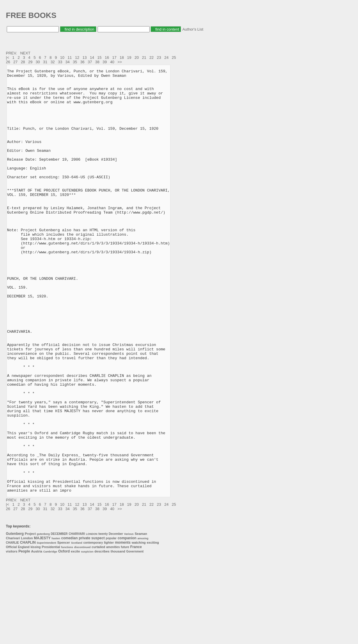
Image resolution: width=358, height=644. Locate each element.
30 (38, 62)
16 (107, 58)
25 (174, 58)
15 (99, 58)
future (125, 632)
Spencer (64, 627)
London (27, 623)
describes (102, 636)
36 (82, 62)
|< (8, 58)
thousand (118, 636)
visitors (12, 636)
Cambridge (50, 636)
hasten (56, 623)
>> (120, 62)
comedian (69, 623)
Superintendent (46, 628)
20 (137, 58)
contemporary (93, 627)
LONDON (92, 619)
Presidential (51, 632)
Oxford (64, 636)
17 (114, 58)
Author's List (193, 29)
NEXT (26, 53)
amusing (143, 623)
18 (122, 58)
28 (23, 62)
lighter (109, 627)
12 (77, 58)
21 (144, 58)
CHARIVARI (77, 619)
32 (53, 62)
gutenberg (43, 619)
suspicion (87, 636)
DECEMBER (59, 619)
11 (70, 58)
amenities (113, 632)
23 (159, 58)
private (85, 623)
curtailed (98, 632)
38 (97, 62)
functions (67, 632)
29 (30, 62)
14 (92, 58)
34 (68, 62)
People (24, 636)
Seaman (141, 618)
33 (60, 62)
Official (11, 632)
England (24, 632)
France (136, 632)
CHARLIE (12, 627)
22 (151, 58)
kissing (36, 632)
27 (15, 62)
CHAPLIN (28, 627)
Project (30, 618)
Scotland (77, 628)
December (116, 619)
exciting (153, 627)
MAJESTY (42, 623)
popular (111, 623)
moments (123, 627)
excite (75, 636)
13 (84, 58)
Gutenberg (15, 618)
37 (90, 62)
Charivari (13, 623)
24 (166, 58)
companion (127, 623)
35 (75, 62)
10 (62, 58)
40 (112, 62)
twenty (103, 619)
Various (129, 619)
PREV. (12, 53)
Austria (37, 636)
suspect (98, 623)
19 (129, 58)
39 (105, 62)
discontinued (82, 632)
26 (8, 62)
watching (139, 627)
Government (135, 636)
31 (45, 62)
